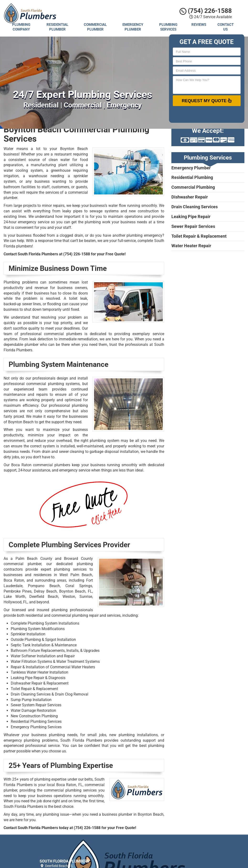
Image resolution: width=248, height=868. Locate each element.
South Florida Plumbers (156, 846)
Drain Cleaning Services (195, 207)
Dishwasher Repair (190, 197)
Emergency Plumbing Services (36, 727)
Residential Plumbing (192, 177)
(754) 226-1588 (206, 11)
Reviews (199, 25)
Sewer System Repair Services (36, 705)
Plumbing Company (21, 27)
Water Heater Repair (191, 246)
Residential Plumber (57, 27)
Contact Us (226, 27)
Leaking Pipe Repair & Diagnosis (38, 678)
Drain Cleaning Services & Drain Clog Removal (50, 694)
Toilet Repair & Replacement (34, 689)
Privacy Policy (149, 851)
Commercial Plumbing (193, 187)
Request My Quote (207, 101)
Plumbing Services (168, 27)
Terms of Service (150, 857)
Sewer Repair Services (193, 226)
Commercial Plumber (95, 27)
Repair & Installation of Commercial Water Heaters (53, 667)
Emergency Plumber (133, 27)
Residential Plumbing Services (36, 721)
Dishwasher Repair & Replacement (40, 683)
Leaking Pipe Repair (191, 217)
